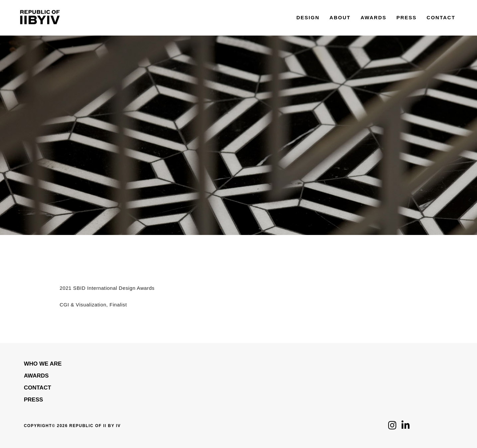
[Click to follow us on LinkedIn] (406, 427)
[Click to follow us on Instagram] (392, 427)
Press (34, 400)
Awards (36, 376)
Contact (38, 388)
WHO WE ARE (43, 364)
